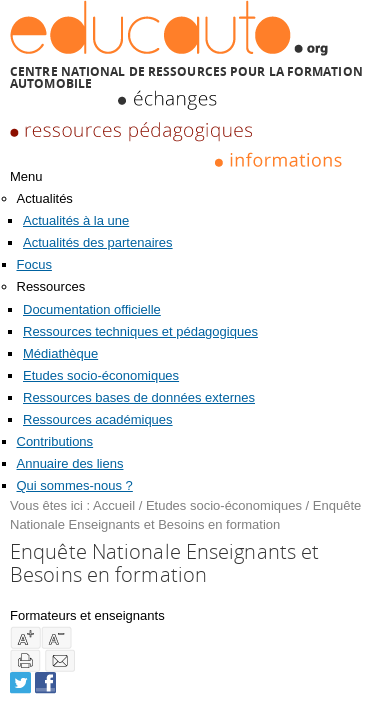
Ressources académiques (98, 419)
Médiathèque (60, 353)
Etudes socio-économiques (101, 375)
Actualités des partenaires (98, 242)
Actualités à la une (76, 220)
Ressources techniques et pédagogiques (140, 331)
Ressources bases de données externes (139, 397)
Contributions (55, 441)
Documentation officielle (92, 309)
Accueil (114, 505)
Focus (34, 264)
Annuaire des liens (70, 463)
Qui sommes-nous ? (75, 485)
